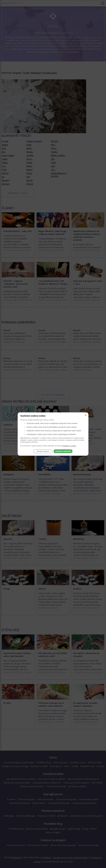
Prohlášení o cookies (69, 446)
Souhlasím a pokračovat (63, 451)
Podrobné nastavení (43, 451)
